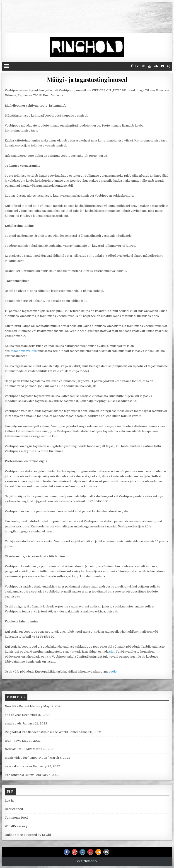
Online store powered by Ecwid (28, 835)
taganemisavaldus (24, 351)
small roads (13, 723)
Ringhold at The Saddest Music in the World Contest (42, 732)
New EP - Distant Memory (24, 706)
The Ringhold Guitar (19, 775)
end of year (13, 715)
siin (112, 652)
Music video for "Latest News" (27, 758)
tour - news (13, 741)
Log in (9, 801)
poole (112, 672)
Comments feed (16, 818)
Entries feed (14, 809)
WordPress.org (16, 826)
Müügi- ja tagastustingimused (87, 79)
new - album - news (19, 766)
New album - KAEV (18, 749)
